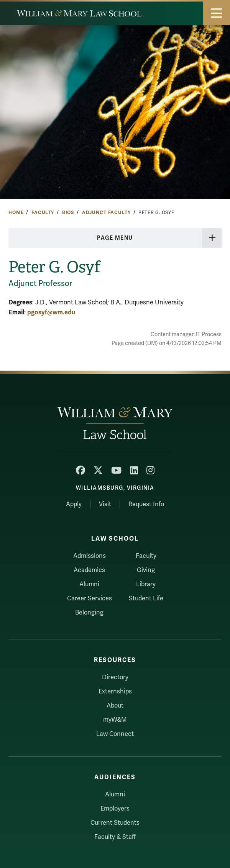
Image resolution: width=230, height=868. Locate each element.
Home (16, 213)
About (115, 706)
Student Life (146, 598)
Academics (89, 570)
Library (146, 584)
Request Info (146, 504)
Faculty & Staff (115, 837)
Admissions (90, 556)
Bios (68, 213)
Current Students (115, 823)
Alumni (89, 584)
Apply (74, 504)
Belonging (89, 613)
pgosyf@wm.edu (51, 312)
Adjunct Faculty (106, 213)
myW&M (115, 720)
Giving (146, 570)
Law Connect (115, 734)
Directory (115, 677)
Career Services (90, 598)
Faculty (43, 213)
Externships (115, 691)
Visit (105, 504)
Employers (115, 809)
